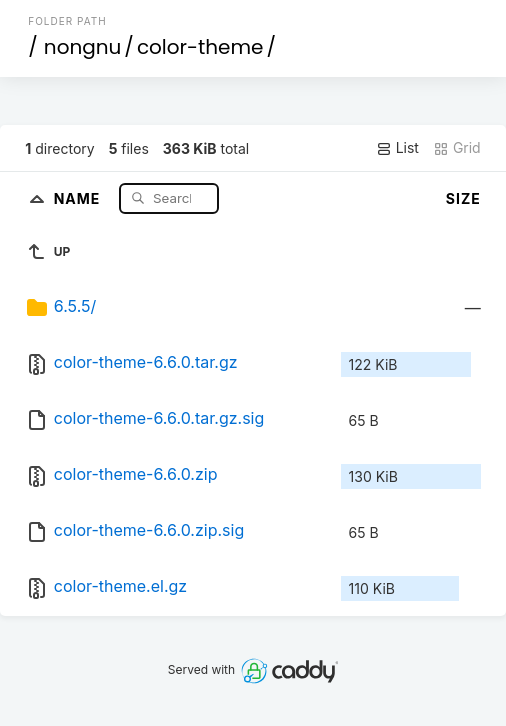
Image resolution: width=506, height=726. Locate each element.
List (397, 148)
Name (79, 197)
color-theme (200, 47)
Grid (457, 148)
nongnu (83, 47)
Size (463, 198)
